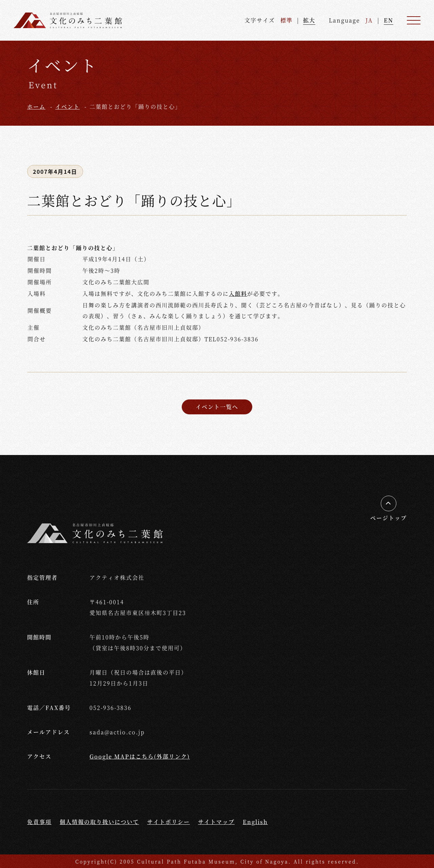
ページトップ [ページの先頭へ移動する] (389, 518)
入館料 (238, 294)
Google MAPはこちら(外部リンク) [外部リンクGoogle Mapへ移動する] (140, 756)
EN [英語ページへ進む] (389, 20)
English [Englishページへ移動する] (255, 822)
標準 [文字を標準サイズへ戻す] (287, 20)
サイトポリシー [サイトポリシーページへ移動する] (169, 822)
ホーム (36, 107)
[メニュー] (414, 20)
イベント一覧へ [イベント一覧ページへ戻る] (217, 407)
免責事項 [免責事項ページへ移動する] (39, 822)
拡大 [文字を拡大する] (309, 20)
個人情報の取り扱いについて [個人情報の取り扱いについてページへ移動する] (99, 822)
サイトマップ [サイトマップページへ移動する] (216, 822)
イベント (67, 107)
